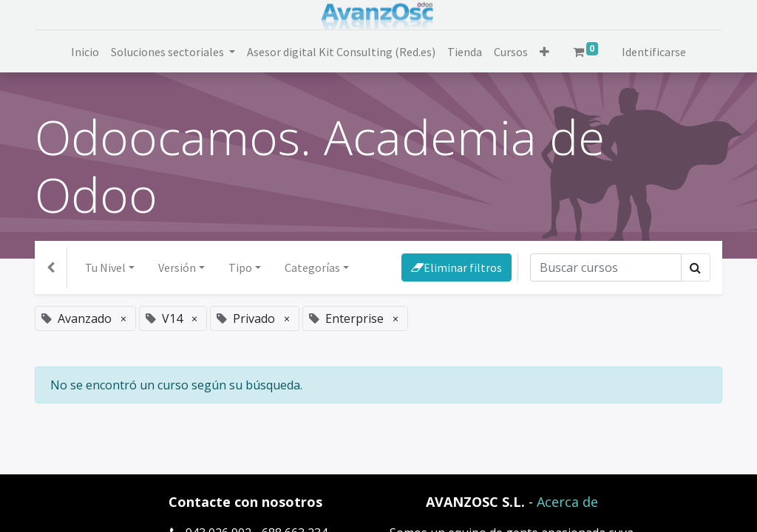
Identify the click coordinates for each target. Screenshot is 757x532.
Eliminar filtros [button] (456, 267)
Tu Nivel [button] (105, 267)
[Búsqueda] (606, 267)
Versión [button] (177, 267)
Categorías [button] (312, 267)
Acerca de (567, 502)
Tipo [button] (240, 267)
